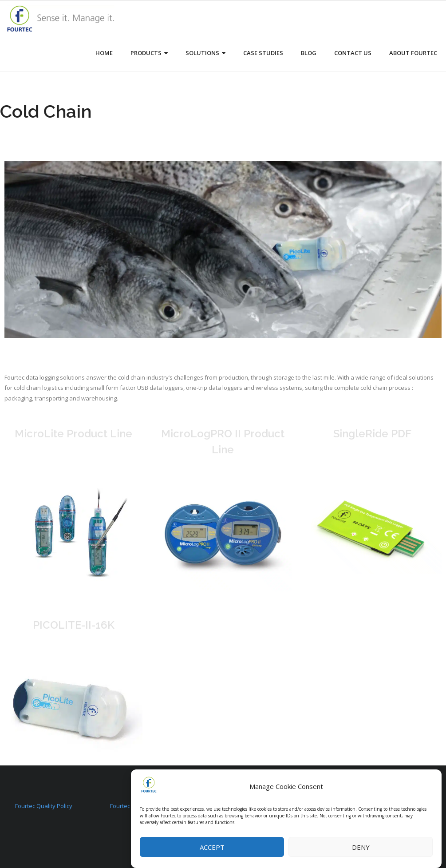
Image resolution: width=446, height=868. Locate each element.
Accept (212, 847)
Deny (361, 847)
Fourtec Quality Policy (44, 806)
